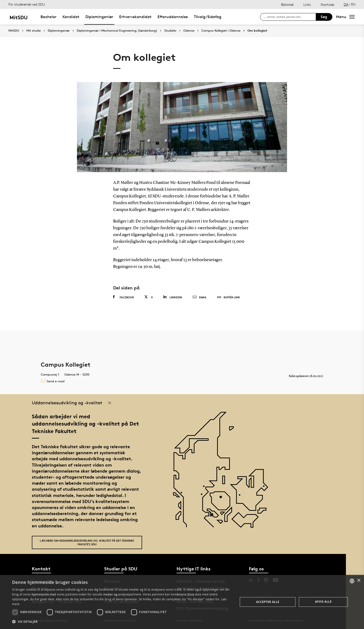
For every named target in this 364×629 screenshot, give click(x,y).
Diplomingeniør (99, 17)
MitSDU (14, 31)
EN (353, 4)
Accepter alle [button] (268, 602)
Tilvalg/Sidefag (208, 17)
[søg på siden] (290, 17)
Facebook (124, 297)
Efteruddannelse (173, 17)
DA (346, 4)
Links (307, 4)
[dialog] (182, 602)
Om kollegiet (257, 31)
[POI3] (214, 516)
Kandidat (71, 17)
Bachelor (48, 17)
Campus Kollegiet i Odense (221, 31)
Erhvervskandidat (135, 17)
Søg (324, 17)
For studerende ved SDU (27, 4)
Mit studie (34, 31)
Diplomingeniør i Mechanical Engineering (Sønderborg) (117, 31)
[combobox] (352, 581)
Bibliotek (287, 4)
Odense (189, 31)
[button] (122, 622)
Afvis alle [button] (323, 602)
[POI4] (223, 499)
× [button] (359, 581)
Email (200, 297)
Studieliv (170, 31)
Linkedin (173, 297)
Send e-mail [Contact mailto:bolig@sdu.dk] (53, 381)
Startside (327, 4)
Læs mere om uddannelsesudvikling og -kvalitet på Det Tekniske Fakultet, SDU (87, 542)
